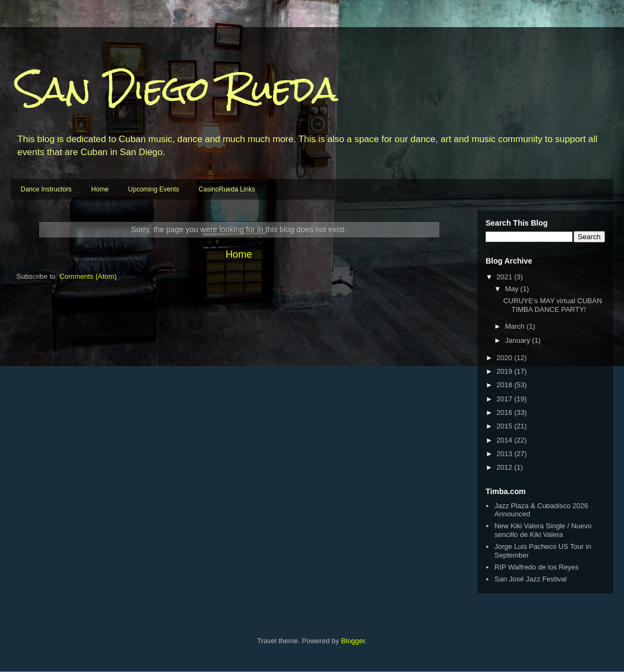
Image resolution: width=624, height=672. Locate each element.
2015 (505, 426)
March (516, 326)
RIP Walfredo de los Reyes (536, 567)
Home (100, 189)
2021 (505, 277)
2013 (505, 454)
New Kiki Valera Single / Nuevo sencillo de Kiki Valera (543, 530)
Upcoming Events (154, 189)
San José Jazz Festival (530, 579)
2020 (505, 358)
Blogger (353, 641)
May (513, 289)
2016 (505, 412)
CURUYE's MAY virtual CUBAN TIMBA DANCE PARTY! (552, 305)
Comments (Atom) (88, 276)
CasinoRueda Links (227, 189)
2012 (505, 467)
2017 (505, 399)
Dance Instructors (46, 189)
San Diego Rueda (177, 89)
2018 (505, 385)
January (519, 340)
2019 (505, 371)
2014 (505, 440)
